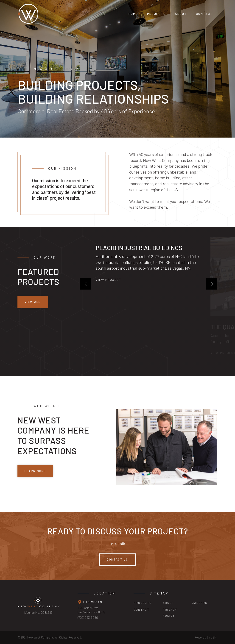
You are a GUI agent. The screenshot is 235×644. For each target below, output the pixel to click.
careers (200, 603)
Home (133, 14)
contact (141, 610)
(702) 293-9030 (88, 618)
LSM (214, 637)
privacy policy (170, 613)
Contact (204, 14)
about (168, 603)
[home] (62, 14)
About (181, 14)
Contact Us (117, 559)
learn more (34, 471)
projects (156, 14)
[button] (85, 284)
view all (31, 302)
